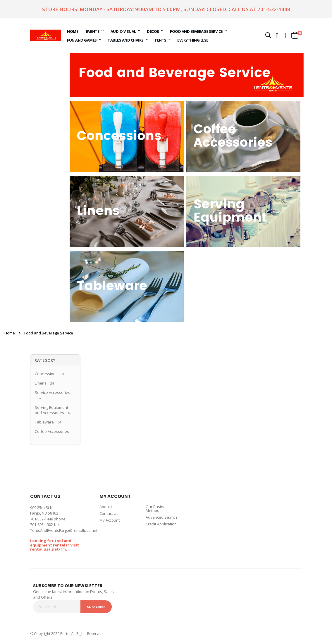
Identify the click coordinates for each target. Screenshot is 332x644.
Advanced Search (161, 517)
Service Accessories (53, 392)
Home (10, 333)
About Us (107, 507)
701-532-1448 (274, 9)
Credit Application (161, 524)
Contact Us (109, 513)
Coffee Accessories (52, 431)
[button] (285, 35)
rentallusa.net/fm (48, 549)
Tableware (44, 422)
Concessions (46, 374)
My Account (110, 520)
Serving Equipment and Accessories (51, 410)
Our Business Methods (158, 509)
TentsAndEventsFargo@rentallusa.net (64, 530)
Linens (41, 383)
